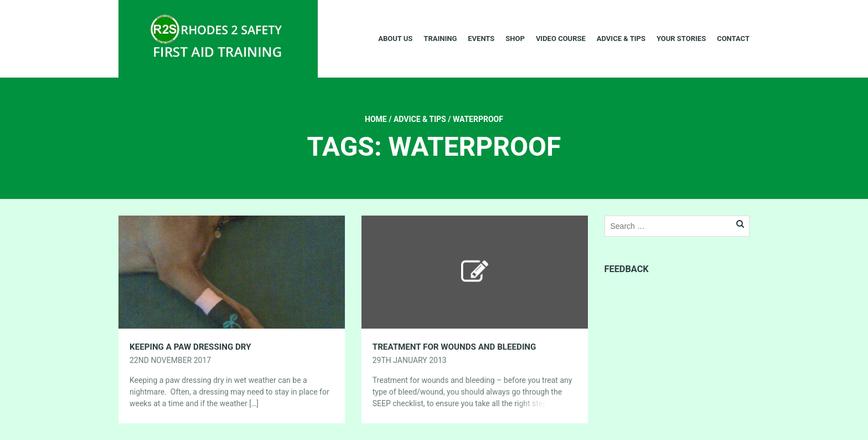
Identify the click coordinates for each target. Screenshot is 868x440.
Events (481, 39)
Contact (733, 39)
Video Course (561, 39)
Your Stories (681, 39)
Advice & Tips (621, 39)
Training (440, 39)
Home (376, 119)
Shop (515, 39)
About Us (395, 39)
